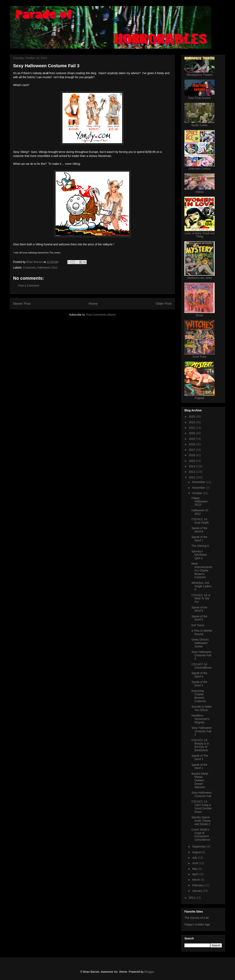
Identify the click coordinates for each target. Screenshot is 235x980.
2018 (192, 444)
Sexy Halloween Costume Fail (202, 794)
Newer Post (22, 304)
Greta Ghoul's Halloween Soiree (200, 643)
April (195, 874)
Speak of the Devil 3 (199, 684)
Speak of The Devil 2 (200, 757)
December (199, 482)
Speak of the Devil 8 (199, 530)
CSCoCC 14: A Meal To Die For (201, 599)
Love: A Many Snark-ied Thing (200, 235)
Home (93, 304)
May (195, 869)
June (195, 863)
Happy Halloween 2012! (200, 501)
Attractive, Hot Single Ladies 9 (201, 586)
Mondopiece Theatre (200, 75)
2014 (192, 466)
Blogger (149, 972)
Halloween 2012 (47, 268)
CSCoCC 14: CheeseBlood (201, 666)
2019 (192, 439)
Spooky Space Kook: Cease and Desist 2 (201, 821)
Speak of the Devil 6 (199, 609)
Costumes (29, 268)
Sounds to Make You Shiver (202, 708)
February (198, 885)
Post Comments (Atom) (101, 315)
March (196, 880)
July (195, 858)
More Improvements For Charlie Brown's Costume (202, 570)
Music (200, 315)
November (199, 488)
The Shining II (200, 546)
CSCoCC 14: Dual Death (200, 521)
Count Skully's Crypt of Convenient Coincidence (201, 835)
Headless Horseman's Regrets (200, 719)
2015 (192, 461)
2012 (192, 477)
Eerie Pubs (200, 357)
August (197, 852)
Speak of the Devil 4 (199, 675)
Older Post (164, 304)
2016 (192, 455)
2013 (192, 472)
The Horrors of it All (197, 918)
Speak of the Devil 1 (199, 766)
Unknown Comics (200, 169)
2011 (192, 898)
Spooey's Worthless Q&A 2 (199, 555)
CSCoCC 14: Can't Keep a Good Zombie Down (202, 807)
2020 (192, 433)
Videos (200, 192)
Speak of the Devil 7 (199, 539)
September (199, 847)
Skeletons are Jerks (200, 278)
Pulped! (199, 398)
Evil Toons (198, 625)
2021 (192, 428)
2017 (192, 450)
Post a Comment (29, 286)
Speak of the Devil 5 (199, 618)
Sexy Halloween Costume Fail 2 (202, 731)
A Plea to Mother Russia (202, 632)
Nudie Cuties (200, 125)
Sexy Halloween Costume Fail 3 (202, 655)
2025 (192, 417)
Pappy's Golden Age (197, 924)
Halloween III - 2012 (200, 512)
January (198, 891)
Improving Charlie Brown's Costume (199, 696)
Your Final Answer (200, 98)
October (198, 493)
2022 (192, 422)
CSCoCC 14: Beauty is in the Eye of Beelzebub (200, 745)
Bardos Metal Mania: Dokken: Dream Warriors (200, 780)
